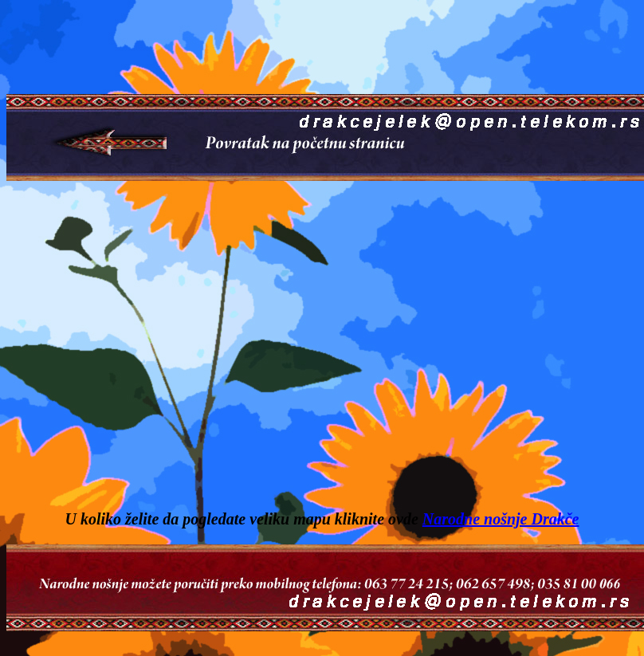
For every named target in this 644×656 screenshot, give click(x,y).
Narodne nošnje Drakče (501, 519)
